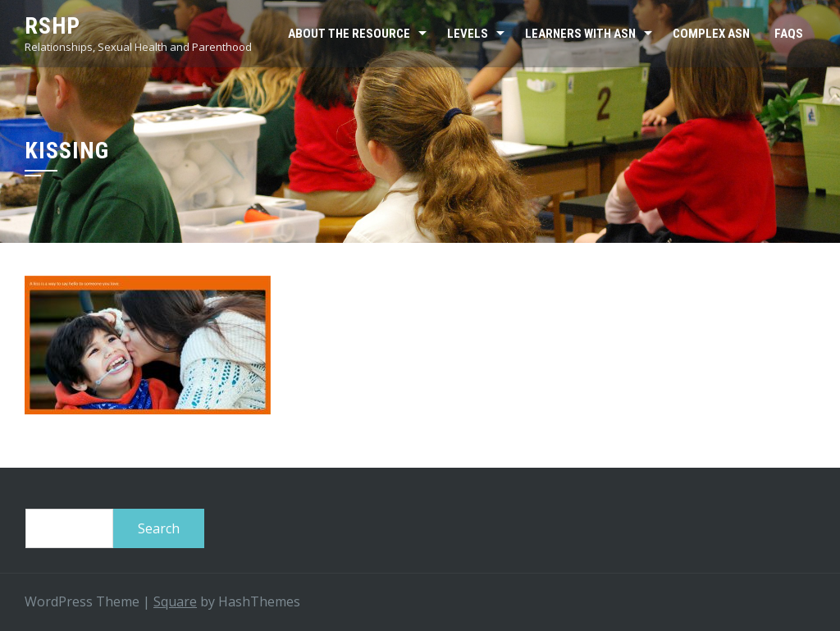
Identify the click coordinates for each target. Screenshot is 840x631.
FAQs (789, 34)
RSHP (52, 26)
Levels (468, 34)
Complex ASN (711, 34)
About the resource (349, 34)
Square (175, 601)
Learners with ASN (580, 34)
